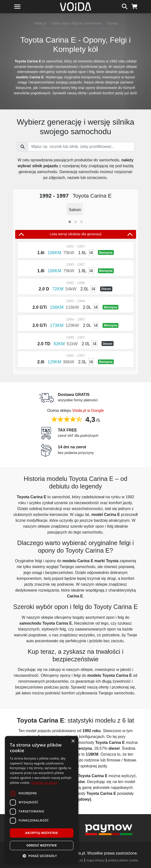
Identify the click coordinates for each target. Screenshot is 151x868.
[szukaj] (125, 6)
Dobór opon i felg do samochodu (77, 23)
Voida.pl (40, 23)
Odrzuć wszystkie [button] (42, 845)
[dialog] (42, 800)
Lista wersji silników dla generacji (76, 234)
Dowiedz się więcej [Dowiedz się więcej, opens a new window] (44, 783)
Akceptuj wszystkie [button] (41, 833)
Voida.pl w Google (88, 410)
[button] (70, 222)
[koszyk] (134, 6)
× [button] (73, 741)
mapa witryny (95, 860)
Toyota (112, 23)
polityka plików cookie (123, 860)
